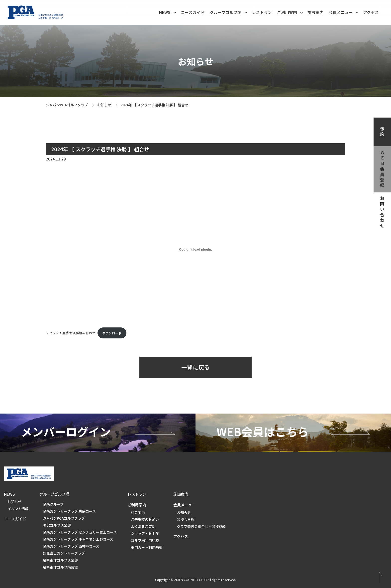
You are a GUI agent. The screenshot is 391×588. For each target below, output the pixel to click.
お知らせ (104, 105)
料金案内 (138, 512)
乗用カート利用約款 (147, 547)
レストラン (262, 12)
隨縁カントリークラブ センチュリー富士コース (80, 532)
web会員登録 (382, 169)
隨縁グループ (53, 504)
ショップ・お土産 (145, 533)
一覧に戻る (196, 367)
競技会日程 (186, 519)
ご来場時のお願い (145, 519)
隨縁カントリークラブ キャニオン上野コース (78, 539)
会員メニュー (344, 12)
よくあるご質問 (143, 526)
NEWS (168, 12)
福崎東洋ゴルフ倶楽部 (60, 560)
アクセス (371, 12)
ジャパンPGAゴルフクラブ (67, 105)
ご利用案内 (290, 12)
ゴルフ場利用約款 (145, 540)
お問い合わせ (382, 212)
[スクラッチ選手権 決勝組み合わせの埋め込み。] (195, 250)
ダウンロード (112, 333)
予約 (382, 132)
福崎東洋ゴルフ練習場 (60, 567)
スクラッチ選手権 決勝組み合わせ (71, 333)
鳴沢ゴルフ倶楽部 (57, 525)
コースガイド (193, 12)
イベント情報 (18, 509)
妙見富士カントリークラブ (64, 553)
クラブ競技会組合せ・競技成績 (201, 526)
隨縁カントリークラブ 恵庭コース (69, 511)
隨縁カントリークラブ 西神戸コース (71, 546)
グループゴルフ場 (229, 12)
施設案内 (315, 12)
